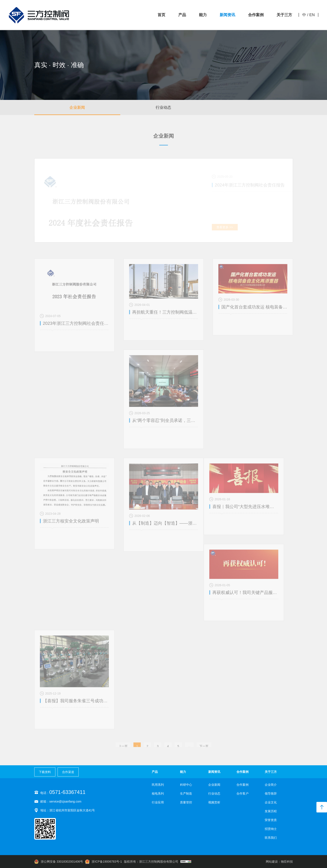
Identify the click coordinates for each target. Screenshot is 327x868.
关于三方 (284, 15)
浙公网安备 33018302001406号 (59, 862)
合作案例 (256, 15)
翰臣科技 (287, 862)
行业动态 (163, 107)
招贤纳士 (271, 829)
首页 (161, 15)
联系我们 (271, 838)
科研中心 (186, 785)
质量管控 (186, 802)
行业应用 (158, 802)
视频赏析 (250, 108)
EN (312, 15)
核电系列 (158, 793)
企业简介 (271, 785)
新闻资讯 (227, 15)
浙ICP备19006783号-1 (103, 862)
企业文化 (271, 802)
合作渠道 (68, 772)
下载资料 (45, 772)
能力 (203, 15)
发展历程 (271, 811)
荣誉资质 (271, 820)
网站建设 (272, 862)
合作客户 (243, 793)
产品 (182, 15)
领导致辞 (271, 793)
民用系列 (158, 785)
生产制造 (186, 793)
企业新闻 (77, 107)
